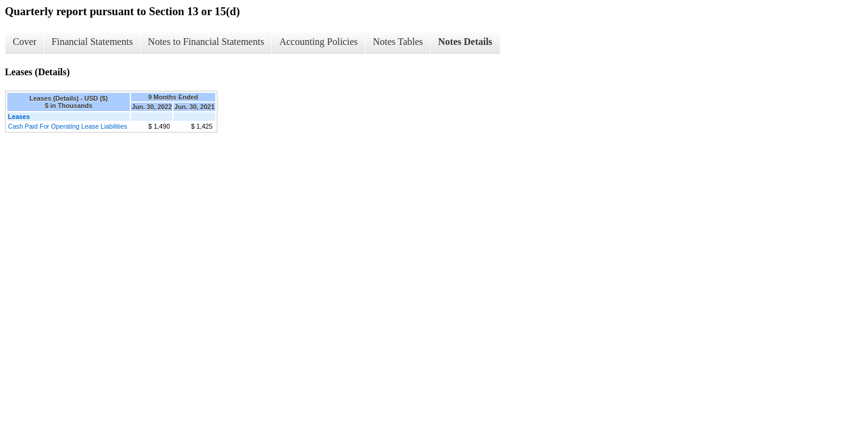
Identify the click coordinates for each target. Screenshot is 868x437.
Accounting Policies (318, 42)
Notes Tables (398, 42)
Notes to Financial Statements (206, 42)
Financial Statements (92, 42)
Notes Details (465, 42)
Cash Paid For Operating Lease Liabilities (68, 126)
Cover (25, 42)
